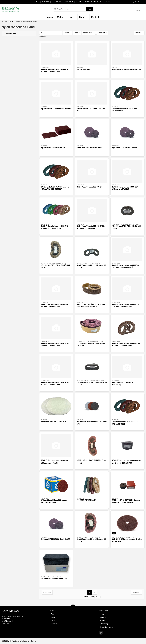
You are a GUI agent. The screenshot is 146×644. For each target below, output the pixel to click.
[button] (61, 17)
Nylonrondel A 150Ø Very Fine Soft (125, 148)
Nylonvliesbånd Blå (84, 69)
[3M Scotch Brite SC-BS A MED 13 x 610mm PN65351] (127, 406)
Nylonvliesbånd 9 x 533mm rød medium (126, 69)
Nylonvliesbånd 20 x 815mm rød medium (56, 109)
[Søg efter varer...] (53, 33)
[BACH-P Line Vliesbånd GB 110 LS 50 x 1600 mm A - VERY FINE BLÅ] (127, 250)
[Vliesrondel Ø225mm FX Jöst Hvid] (56, 406)
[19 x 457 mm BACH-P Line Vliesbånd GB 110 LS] (127, 211)
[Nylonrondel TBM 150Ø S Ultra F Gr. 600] (56, 524)
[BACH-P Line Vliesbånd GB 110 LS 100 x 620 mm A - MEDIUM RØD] (56, 367)
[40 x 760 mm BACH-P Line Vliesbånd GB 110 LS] (92, 250)
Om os (37, 2)
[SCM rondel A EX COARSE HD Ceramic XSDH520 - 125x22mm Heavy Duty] (127, 484)
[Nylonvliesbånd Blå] (92, 54)
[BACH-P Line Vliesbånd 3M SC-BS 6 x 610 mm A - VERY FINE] (127, 171)
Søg (90, 9)
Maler (53, 617)
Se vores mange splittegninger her (98, 2)
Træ (52, 614)
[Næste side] (137, 592)
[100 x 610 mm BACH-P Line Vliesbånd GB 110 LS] (92, 367)
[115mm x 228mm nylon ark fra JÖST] (56, 563)
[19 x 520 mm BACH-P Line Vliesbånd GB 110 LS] (56, 250)
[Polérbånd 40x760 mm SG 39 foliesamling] (127, 367)
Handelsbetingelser (106, 627)
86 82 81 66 (6, 619)
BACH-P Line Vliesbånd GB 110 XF (89, 187)
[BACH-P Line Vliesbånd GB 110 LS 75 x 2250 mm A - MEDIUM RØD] (127, 289)
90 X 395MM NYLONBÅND (86, 500)
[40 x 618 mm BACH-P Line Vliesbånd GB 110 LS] (92, 524)
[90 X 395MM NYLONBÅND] (92, 484)
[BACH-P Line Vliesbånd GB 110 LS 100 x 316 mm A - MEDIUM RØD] (56, 328)
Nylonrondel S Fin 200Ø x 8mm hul (89, 148)
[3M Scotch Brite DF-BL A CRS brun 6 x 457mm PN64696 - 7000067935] (56, 171)
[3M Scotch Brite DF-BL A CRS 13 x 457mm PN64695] (127, 93)
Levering (45, 2)
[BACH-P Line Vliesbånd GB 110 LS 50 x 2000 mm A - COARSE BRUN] (92, 289)
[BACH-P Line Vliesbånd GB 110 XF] (92, 171)
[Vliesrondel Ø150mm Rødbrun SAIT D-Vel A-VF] (92, 406)
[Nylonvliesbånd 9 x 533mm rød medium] (127, 54)
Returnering (57, 2)
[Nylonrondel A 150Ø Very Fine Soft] (127, 132)
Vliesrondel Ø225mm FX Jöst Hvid (53, 422)
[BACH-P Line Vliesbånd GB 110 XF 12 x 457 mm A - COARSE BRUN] (56, 211)
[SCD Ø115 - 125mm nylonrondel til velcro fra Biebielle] (127, 524)
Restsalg (54, 624)
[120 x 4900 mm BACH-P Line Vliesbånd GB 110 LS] (92, 328)
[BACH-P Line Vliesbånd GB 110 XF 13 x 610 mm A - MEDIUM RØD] (92, 211)
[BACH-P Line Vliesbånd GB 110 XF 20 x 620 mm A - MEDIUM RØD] (56, 54)
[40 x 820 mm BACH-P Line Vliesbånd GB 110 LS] (92, 445)
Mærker (79, 2)
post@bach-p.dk (7, 621)
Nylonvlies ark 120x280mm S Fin (53, 148)
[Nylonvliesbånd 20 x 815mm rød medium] (56, 93)
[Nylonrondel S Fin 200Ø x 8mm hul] (92, 132)
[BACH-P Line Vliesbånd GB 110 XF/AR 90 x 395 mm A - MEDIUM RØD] (127, 445)
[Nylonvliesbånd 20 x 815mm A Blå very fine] (92, 93)
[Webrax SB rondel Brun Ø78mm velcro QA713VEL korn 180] (56, 484)
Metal (18, 21)
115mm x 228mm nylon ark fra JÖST (54, 578)
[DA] (10, 9)
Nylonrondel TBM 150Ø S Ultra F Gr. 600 (56, 539)
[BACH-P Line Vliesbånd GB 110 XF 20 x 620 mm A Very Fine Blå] (56, 445)
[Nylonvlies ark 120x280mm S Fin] (56, 132)
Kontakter (69, 2)
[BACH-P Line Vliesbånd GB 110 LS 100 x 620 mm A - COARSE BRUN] (127, 328)
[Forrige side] (47, 592)
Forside (11, 21)
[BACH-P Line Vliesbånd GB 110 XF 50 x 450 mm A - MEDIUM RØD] (56, 289)
